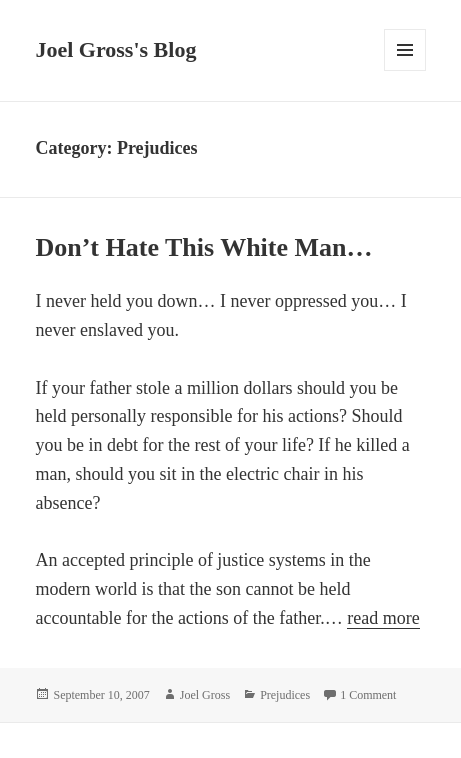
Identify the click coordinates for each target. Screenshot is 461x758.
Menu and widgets (405, 70)
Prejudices (285, 695)
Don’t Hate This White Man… (203, 247)
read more (383, 618)
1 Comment (368, 695)
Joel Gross (205, 695)
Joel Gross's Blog (115, 49)
